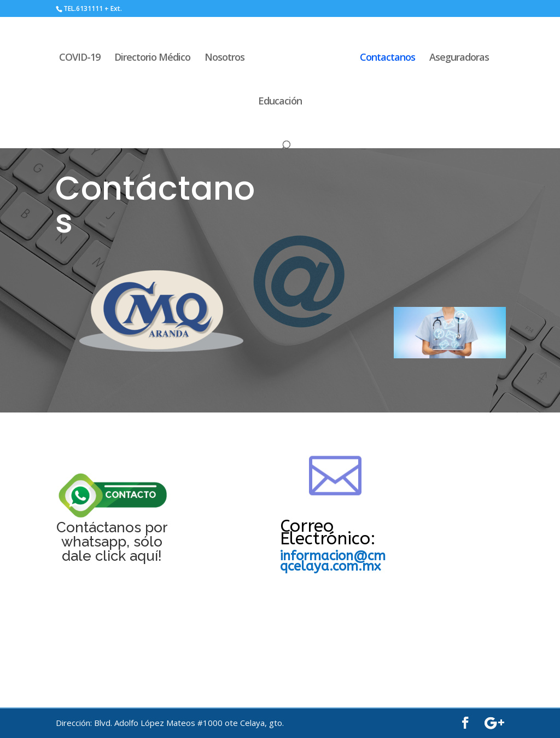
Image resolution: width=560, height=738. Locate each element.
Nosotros (226, 58)
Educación (280, 102)
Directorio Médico (154, 58)
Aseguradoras (457, 58)
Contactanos (386, 58)
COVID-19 (81, 58)
